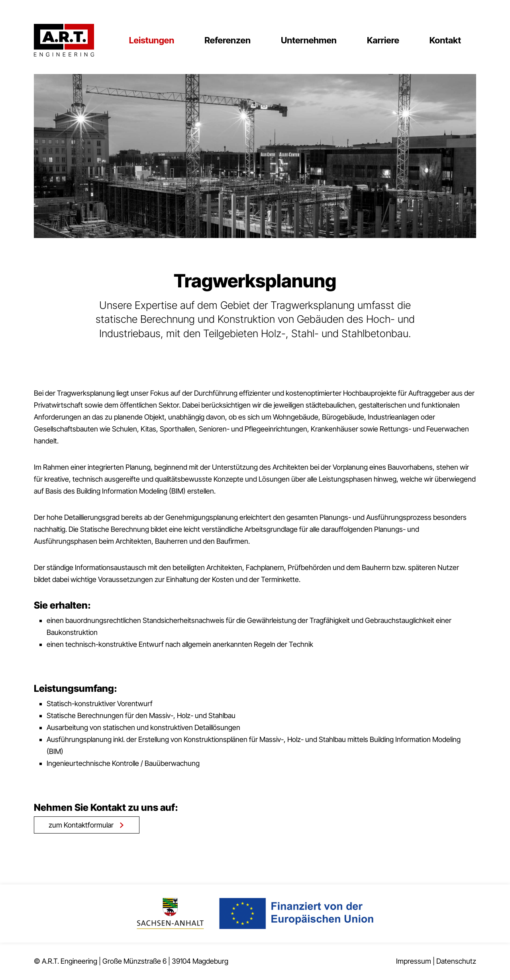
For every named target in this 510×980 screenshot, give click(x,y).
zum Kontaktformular (81, 825)
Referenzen (228, 40)
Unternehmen (309, 40)
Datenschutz (456, 961)
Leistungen (152, 40)
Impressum (414, 961)
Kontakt (445, 40)
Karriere (383, 40)
